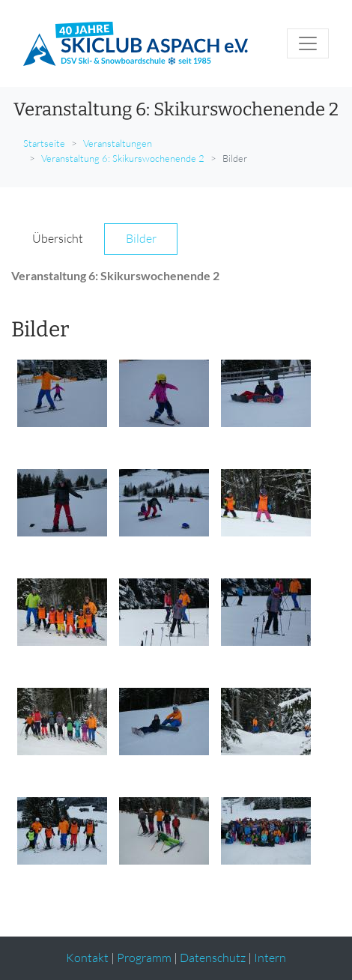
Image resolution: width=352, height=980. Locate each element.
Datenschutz (213, 958)
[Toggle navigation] (308, 43)
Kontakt (87, 958)
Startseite (44, 143)
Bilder (141, 238)
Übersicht (58, 238)
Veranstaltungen (118, 143)
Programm (144, 958)
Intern (270, 958)
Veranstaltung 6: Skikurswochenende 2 (123, 158)
